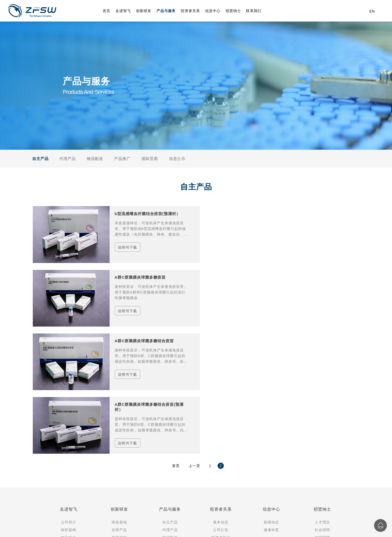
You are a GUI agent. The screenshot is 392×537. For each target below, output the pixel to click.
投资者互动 (221, 413)
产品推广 (122, 159)
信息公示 (177, 159)
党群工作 (69, 428)
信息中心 (271, 384)
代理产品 (68, 159)
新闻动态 (271, 397)
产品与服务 (170, 384)
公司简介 (69, 397)
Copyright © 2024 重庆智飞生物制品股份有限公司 (77, 502)
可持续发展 (221, 420)
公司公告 (221, 405)
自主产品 (40, 159)
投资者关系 (221, 384)
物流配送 (96, 159)
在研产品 (119, 405)
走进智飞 (69, 384)
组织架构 (69, 405)
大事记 (68, 420)
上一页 (194, 341)
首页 (176, 341)
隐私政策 (176, 509)
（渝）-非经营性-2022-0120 (145, 509)
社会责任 (69, 436)
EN (372, 11)
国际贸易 (150, 159)
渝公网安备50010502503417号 (100, 509)
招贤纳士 (322, 384)
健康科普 (271, 405)
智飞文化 (69, 413)
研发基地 (119, 397)
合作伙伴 (69, 443)
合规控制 (119, 420)
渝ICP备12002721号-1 (56, 509)
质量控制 (119, 413)
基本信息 (221, 397)
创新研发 (119, 384)
